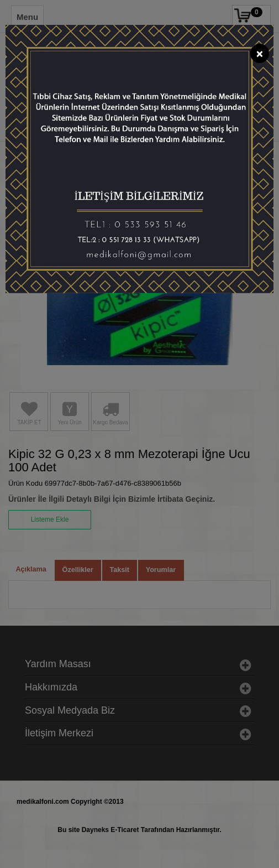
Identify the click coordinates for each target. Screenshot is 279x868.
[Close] (260, 53)
